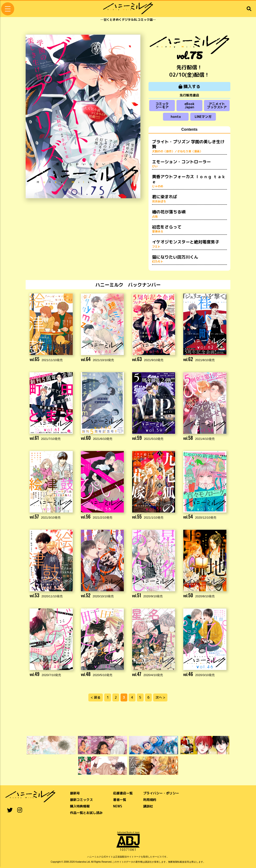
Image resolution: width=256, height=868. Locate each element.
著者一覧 (120, 800)
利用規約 (150, 800)
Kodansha (81, 862)
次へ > (160, 697)
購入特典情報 (80, 806)
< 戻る (96, 697)
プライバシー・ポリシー (161, 793)
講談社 (148, 806)
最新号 (75, 793)
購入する (189, 87)
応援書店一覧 (123, 793)
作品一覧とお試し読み (86, 813)
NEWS (118, 806)
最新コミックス (81, 800)
